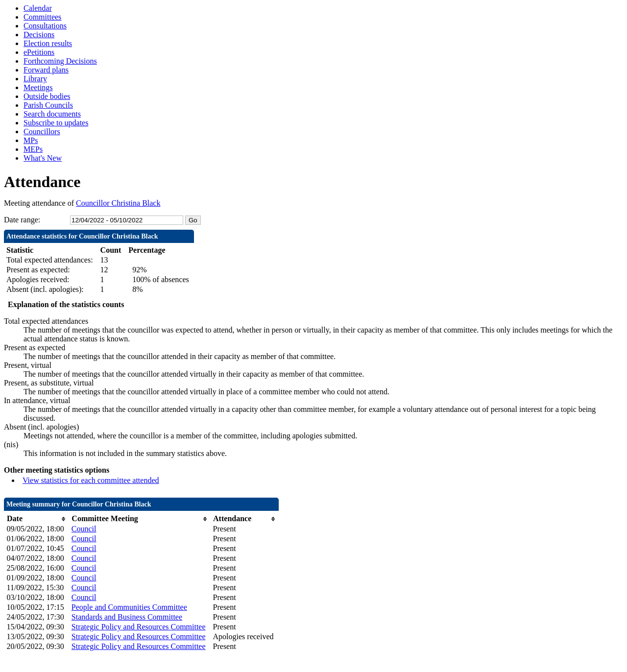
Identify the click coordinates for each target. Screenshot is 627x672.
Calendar (38, 8)
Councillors (42, 132)
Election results (48, 43)
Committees (42, 17)
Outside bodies (47, 96)
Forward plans (46, 70)
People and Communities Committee (129, 607)
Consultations (45, 26)
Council (84, 529)
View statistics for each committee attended (91, 480)
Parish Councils (48, 105)
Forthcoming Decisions (60, 61)
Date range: (22, 220)
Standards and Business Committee (127, 617)
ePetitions (39, 52)
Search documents (52, 114)
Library (35, 79)
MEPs (33, 149)
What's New (43, 158)
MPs (31, 140)
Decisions (39, 35)
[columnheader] (37, 519)
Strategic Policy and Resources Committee (139, 627)
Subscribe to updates (56, 123)
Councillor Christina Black (118, 203)
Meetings (38, 87)
